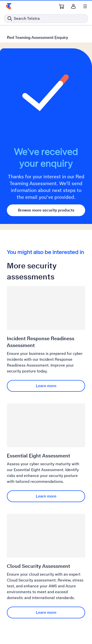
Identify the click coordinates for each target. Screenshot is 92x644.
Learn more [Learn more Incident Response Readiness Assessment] (46, 386)
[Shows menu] (85, 6)
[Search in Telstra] (46, 19)
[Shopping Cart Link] (62, 6)
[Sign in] (73, 6)
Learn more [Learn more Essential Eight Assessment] (46, 496)
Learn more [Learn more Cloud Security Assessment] (46, 612)
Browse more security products (46, 210)
